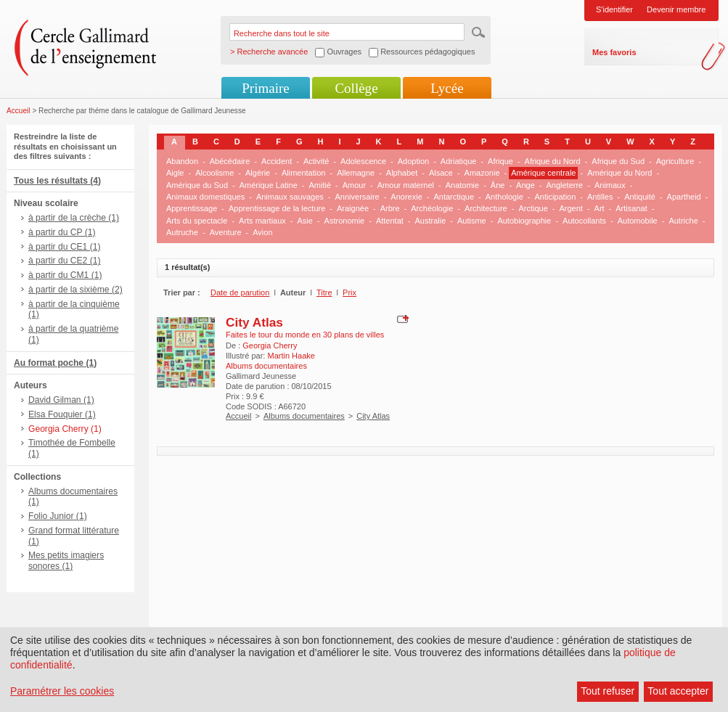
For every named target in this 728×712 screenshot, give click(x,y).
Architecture (486, 208)
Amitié (320, 185)
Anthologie (504, 197)
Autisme (472, 221)
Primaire (265, 88)
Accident (277, 161)
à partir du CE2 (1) (64, 261)
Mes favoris (614, 52)
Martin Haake (291, 356)
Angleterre (564, 185)
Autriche (683, 221)
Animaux (610, 185)
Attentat (390, 221)
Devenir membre (676, 9)
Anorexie (406, 197)
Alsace (441, 173)
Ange (525, 185)
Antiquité (640, 197)
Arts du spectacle (197, 221)
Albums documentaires (304, 416)
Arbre (390, 208)
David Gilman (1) (61, 400)
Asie (305, 221)
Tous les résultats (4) (57, 181)
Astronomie (345, 221)
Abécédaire (230, 161)
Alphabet (402, 173)
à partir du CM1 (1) (65, 275)
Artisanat (631, 208)
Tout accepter (678, 691)
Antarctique (454, 197)
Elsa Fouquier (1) (62, 414)
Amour (354, 185)
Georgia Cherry (270, 345)
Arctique (533, 208)
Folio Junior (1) (58, 516)
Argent (570, 208)
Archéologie (432, 208)
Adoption (413, 161)
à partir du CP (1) (62, 232)
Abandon (182, 161)
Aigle (175, 173)
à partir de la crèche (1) (74, 218)
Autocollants (584, 221)
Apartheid (684, 197)
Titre (324, 292)
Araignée (353, 208)
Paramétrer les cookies (62, 691)
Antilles (600, 197)
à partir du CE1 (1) (64, 247)
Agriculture (675, 161)
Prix (349, 292)
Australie (431, 221)
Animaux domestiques (205, 197)
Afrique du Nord (553, 161)
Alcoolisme (214, 173)
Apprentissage (192, 208)
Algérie (258, 173)
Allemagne (356, 173)
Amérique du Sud (197, 185)
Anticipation (555, 197)
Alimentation (304, 173)
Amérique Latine (269, 185)
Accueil (19, 111)
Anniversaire (357, 197)
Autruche (182, 232)
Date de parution (240, 292)
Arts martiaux (262, 221)
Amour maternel (406, 185)
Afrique (500, 161)
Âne (498, 185)
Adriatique (459, 161)
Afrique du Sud (618, 161)
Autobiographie (524, 221)
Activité (316, 161)
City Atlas (254, 322)
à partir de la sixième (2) (75, 290)
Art (600, 208)
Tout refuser (608, 691)
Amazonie (482, 173)
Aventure (226, 232)
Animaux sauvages (290, 197)
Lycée (447, 88)
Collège (356, 88)
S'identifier (614, 9)
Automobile (638, 221)
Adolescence (363, 161)
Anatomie (462, 185)
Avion (262, 232)
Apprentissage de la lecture (277, 208)
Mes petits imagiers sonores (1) (66, 561)
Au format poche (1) (55, 363)
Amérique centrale (543, 173)
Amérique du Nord (619, 173)
